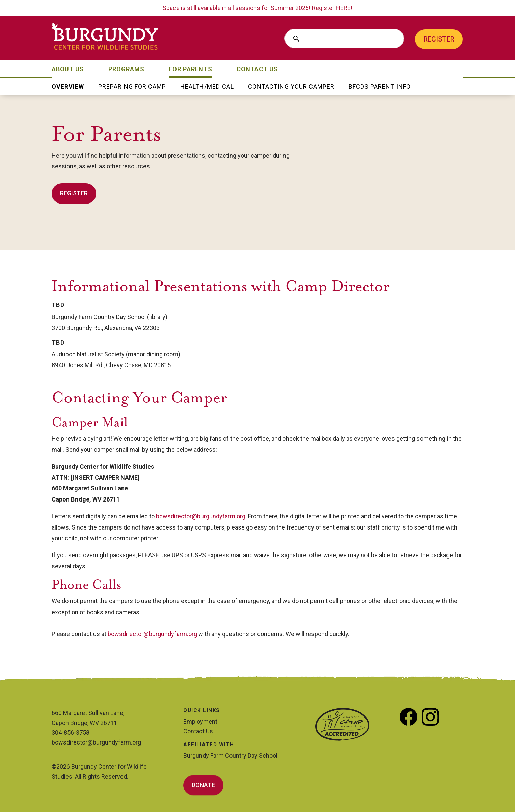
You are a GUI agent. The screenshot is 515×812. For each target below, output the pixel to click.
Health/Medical (207, 87)
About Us (68, 70)
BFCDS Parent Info (380, 87)
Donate (203, 786)
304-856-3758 (71, 733)
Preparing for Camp (132, 87)
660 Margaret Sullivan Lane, (88, 713)
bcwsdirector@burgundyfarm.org (201, 516)
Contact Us (257, 70)
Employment (200, 721)
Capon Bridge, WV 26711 (84, 723)
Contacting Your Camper (291, 87)
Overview (68, 87)
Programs (126, 70)
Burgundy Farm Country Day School (230, 755)
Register (439, 39)
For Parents (191, 70)
